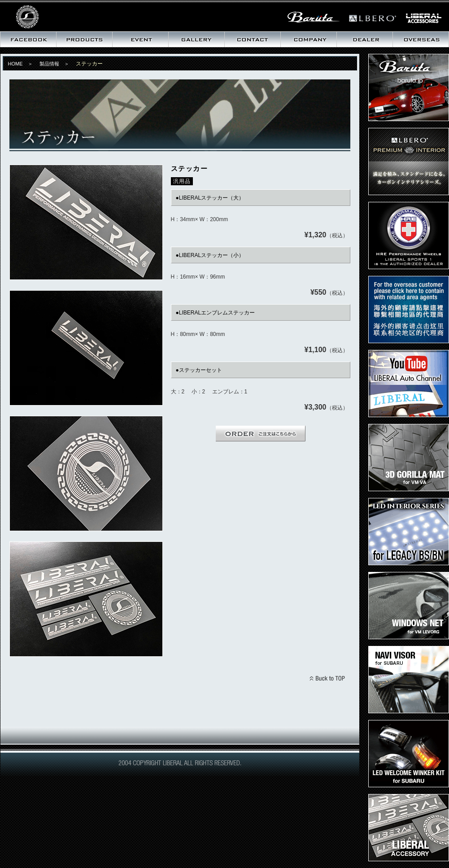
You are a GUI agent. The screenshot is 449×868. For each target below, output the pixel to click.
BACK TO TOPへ (327, 679)
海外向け (421, 39)
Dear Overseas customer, (409, 310)
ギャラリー (196, 39)
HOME (15, 64)
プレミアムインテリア (409, 161)
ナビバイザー (409, 680)
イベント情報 (140, 39)
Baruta (409, 87)
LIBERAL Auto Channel (409, 384)
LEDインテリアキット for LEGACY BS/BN (409, 532)
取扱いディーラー (364, 39)
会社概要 (308, 39)
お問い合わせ (252, 39)
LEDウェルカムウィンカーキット (409, 754)
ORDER (261, 434)
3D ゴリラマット (409, 458)
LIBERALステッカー (409, 828)
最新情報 (28, 39)
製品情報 (84, 39)
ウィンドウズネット (409, 606)
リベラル (56, 16)
